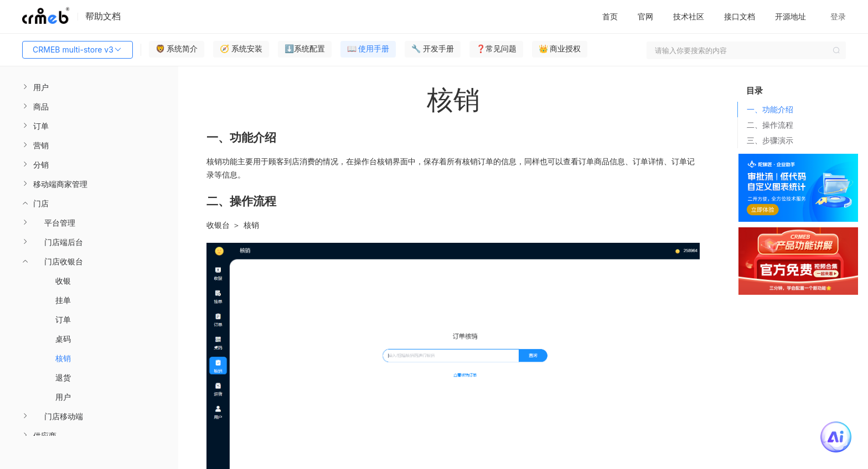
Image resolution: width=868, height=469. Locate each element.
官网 (645, 16)
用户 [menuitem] (63, 397)
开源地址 (790, 16)
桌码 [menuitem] (63, 339)
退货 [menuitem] (63, 377)
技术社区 (689, 16)
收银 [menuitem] (63, 281)
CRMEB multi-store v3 (77, 50)
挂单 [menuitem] (63, 300)
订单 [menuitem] (63, 319)
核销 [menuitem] (63, 358)
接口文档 (740, 16)
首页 (610, 16)
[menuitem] (89, 87)
